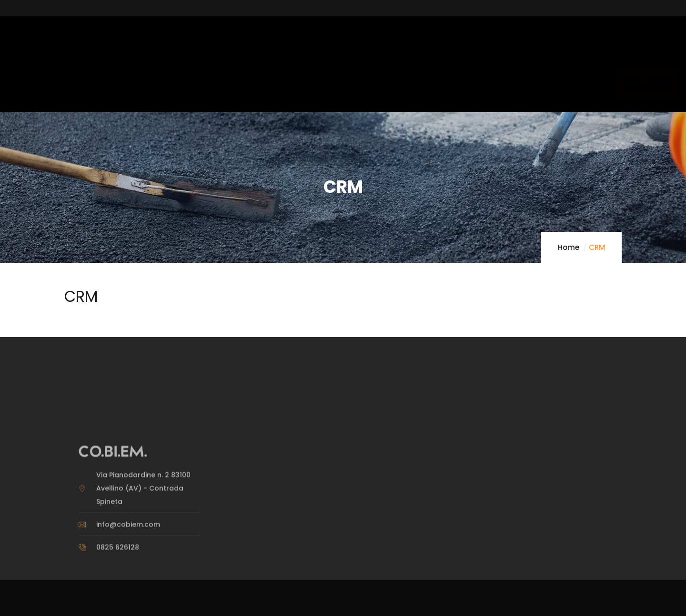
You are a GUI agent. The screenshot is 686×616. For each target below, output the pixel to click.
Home (569, 247)
